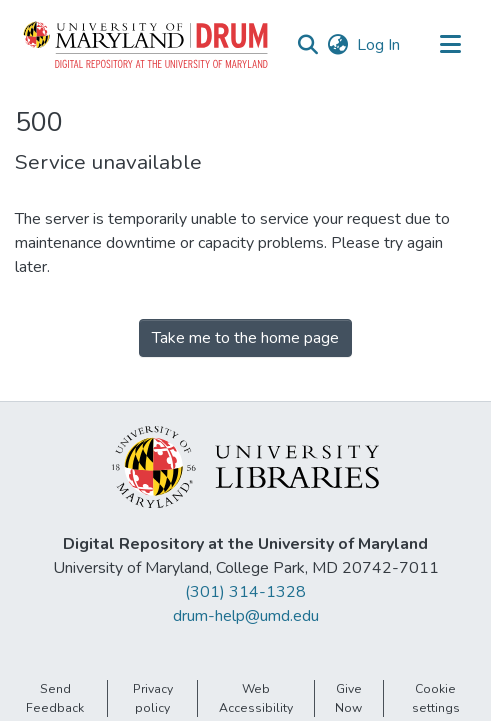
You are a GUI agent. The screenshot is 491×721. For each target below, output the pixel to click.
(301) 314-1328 (245, 592)
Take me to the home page (245, 338)
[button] (147, 45)
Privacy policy (153, 698)
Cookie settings (436, 698)
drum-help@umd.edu (246, 616)
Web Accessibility (256, 698)
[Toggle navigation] (450, 45)
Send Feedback (55, 698)
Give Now (348, 698)
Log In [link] (379, 45)
